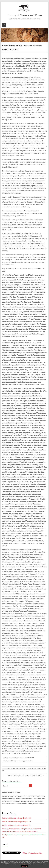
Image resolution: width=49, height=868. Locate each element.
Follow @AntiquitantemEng (32, 853)
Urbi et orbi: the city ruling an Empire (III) (17, 818)
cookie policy (24, 864)
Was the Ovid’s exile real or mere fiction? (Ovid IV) (25, 775)
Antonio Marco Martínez (13, 758)
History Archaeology (18, 761)
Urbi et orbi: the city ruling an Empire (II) (16, 822)
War (32, 761)
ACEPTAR (24, 866)
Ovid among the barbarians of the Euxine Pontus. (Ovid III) (24, 769)
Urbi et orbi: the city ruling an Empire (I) (16, 825)
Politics (27, 761)
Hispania (8, 761)
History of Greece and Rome (24, 15)
